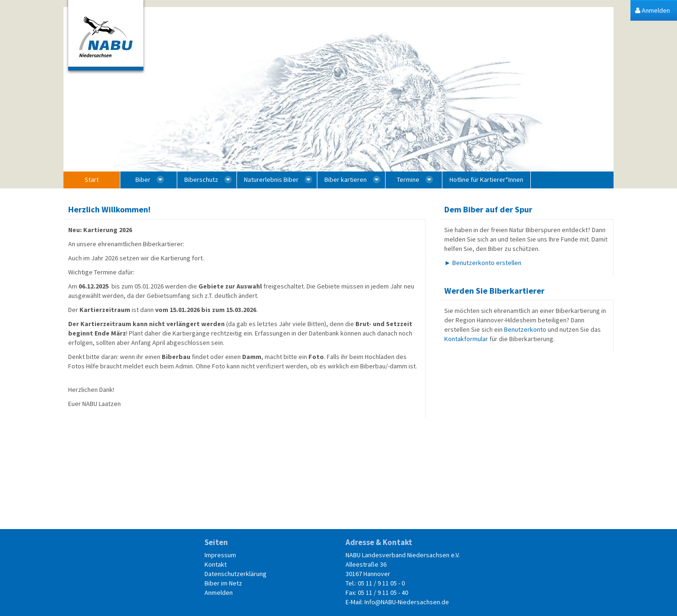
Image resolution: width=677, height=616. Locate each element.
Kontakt (216, 564)
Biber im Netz (223, 583)
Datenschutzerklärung (236, 574)
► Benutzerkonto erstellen (483, 263)
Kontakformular (466, 339)
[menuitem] (653, 11)
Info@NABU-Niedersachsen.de (407, 602)
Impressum (220, 555)
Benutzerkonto (525, 329)
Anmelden (219, 593)
